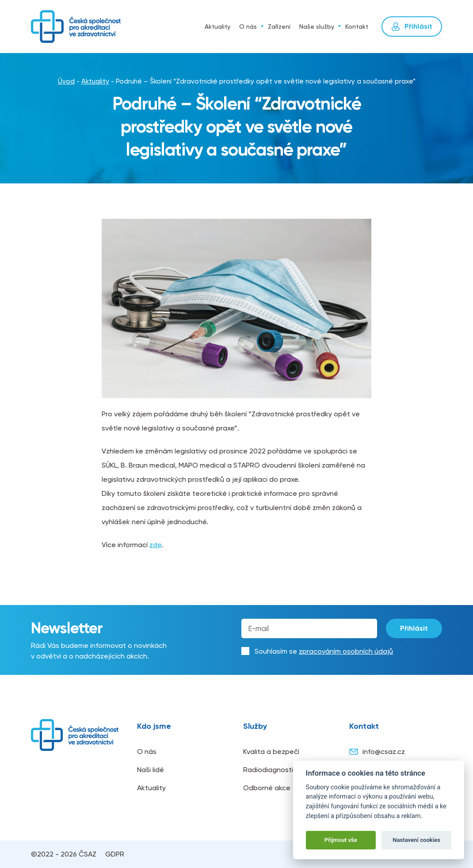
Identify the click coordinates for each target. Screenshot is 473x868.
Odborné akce (267, 788)
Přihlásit (414, 628)
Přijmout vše (341, 840)
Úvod (192, 27)
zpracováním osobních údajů (346, 651)
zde (155, 545)
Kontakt (357, 27)
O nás (248, 27)
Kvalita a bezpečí (271, 752)
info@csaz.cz (377, 752)
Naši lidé (151, 770)
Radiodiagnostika (272, 770)
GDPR (115, 854)
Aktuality (217, 27)
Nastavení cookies (416, 840)
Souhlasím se (324, 651)
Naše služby (317, 27)
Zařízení (279, 27)
